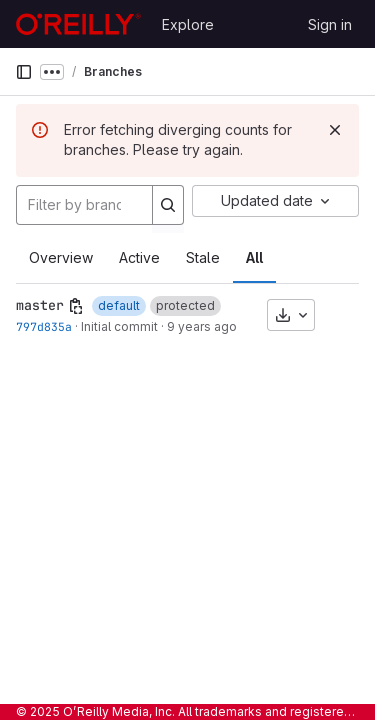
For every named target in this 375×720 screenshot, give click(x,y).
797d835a (44, 326)
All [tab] (254, 257)
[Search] (168, 205)
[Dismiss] (335, 130)
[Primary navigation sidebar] (24, 72)
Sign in (330, 24)
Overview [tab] (61, 257)
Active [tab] (139, 257)
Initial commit (119, 326)
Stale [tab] (203, 257)
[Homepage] (78, 24)
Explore (188, 24)
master (40, 305)
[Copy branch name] (76, 306)
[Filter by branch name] (84, 205)
